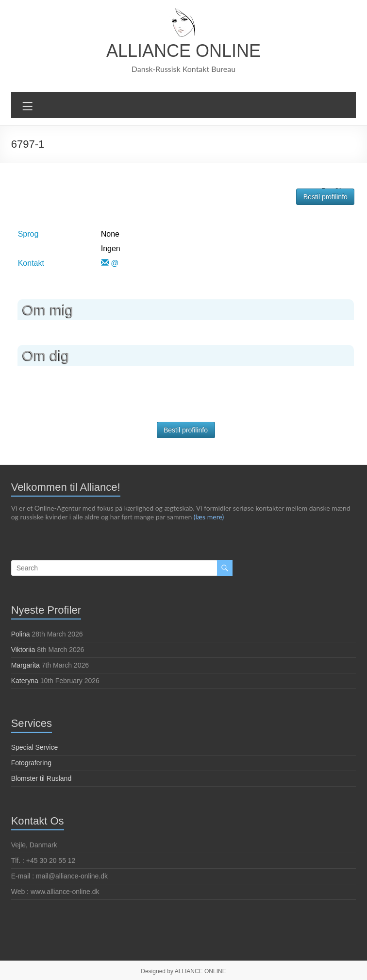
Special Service (35, 747)
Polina (21, 634)
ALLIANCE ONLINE (183, 51)
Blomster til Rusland (42, 778)
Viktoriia (23, 649)
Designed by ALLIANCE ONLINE (183, 971)
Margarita (25, 665)
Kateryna (25, 680)
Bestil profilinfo (325, 196)
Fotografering (31, 762)
